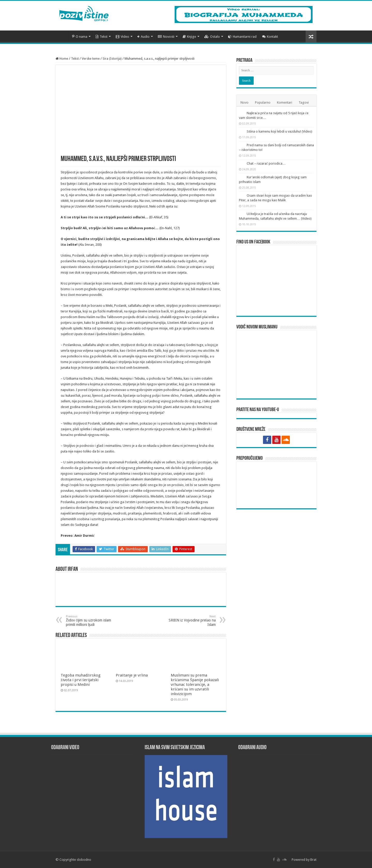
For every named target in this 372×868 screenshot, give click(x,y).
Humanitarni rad (242, 37)
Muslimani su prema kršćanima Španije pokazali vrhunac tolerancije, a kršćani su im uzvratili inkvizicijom (195, 685)
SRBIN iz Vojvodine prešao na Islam (189, 621)
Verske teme (91, 59)
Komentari (285, 102)
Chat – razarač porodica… (266, 163)
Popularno (263, 102)
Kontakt (270, 37)
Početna (62, 36)
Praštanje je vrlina (132, 675)
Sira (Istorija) (112, 59)
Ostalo (212, 37)
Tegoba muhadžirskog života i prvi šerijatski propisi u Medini (81, 680)
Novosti (166, 37)
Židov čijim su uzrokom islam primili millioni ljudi (92, 621)
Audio (144, 37)
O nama (80, 37)
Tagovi (304, 102)
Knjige (189, 37)
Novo (245, 102)
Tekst (102, 37)
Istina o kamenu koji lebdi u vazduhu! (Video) (280, 131)
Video (122, 37)
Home (62, 59)
